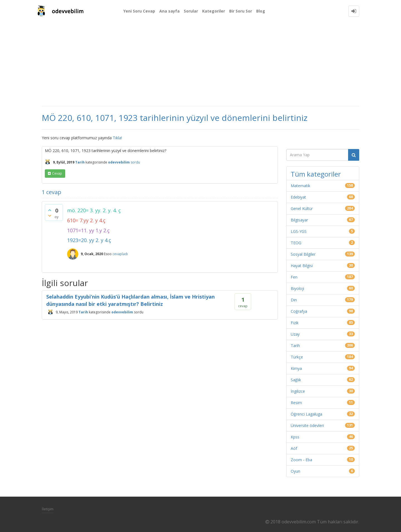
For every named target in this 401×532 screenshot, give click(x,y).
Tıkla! (117, 138)
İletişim (48, 509)
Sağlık (296, 380)
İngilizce (298, 391)
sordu (135, 162)
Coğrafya (299, 311)
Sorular (191, 11)
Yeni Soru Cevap (139, 11)
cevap (57, 173)
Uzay (295, 334)
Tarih (80, 162)
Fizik (295, 323)
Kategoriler (214, 11)
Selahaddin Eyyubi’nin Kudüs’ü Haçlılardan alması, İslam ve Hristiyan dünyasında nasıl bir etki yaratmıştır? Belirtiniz (130, 300)
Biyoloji (297, 288)
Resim (296, 403)
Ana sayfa (169, 11)
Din (294, 300)
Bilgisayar (299, 220)
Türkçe (297, 357)
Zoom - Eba (301, 460)
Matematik (300, 186)
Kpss (295, 437)
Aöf (294, 448)
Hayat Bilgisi (302, 266)
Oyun (295, 471)
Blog (261, 11)
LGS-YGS (299, 231)
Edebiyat (298, 197)
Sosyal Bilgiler (303, 254)
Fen (294, 277)
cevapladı (120, 254)
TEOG (296, 243)
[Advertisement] (200, 64)
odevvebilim (122, 312)
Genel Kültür (302, 208)
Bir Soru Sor (241, 11)
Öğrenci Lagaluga (306, 414)
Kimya (296, 368)
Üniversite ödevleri (307, 425)
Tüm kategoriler (316, 174)
